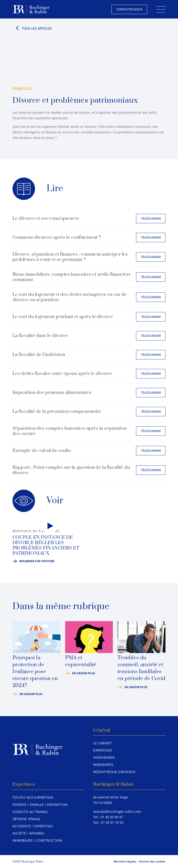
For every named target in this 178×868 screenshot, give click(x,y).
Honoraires (104, 757)
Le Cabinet (103, 743)
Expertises (103, 750)
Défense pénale (27, 819)
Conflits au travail (30, 812)
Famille (22, 88)
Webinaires (103, 765)
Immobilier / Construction (37, 840)
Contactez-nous (129, 9)
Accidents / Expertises (33, 826)
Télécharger (151, 218)
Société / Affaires (29, 833)
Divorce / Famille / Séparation (40, 805)
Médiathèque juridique (114, 772)
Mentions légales (125, 861)
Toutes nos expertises (33, 797)
